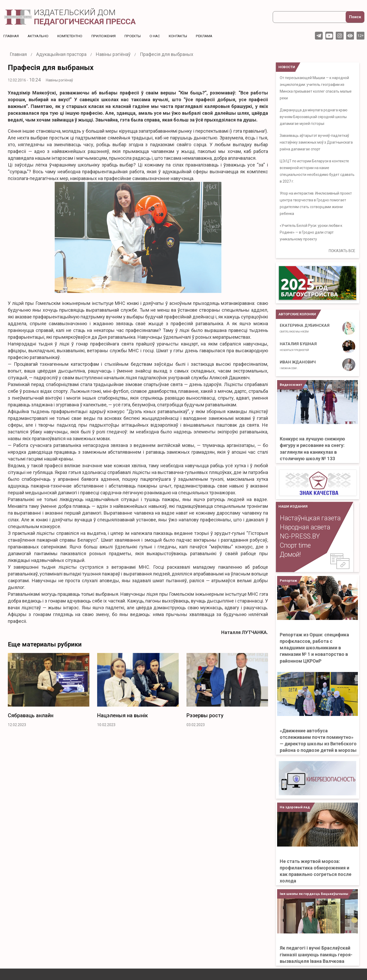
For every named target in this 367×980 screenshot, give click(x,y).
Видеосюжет (291, 385)
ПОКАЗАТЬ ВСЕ (342, 251)
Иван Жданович (298, 365)
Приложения (107, 36)
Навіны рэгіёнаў (59, 80)
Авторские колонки (297, 314)
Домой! (290, 555)
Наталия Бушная (298, 347)
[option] (49, 692)
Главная (11, 36)
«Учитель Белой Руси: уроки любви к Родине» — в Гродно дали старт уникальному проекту (311, 232)
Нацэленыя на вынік (123, 715)
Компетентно (72, 36)
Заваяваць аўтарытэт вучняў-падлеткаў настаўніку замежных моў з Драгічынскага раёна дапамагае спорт (316, 142)
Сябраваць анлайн (31, 715)
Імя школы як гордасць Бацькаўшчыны (314, 894)
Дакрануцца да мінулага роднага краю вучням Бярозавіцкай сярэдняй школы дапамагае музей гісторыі (314, 117)
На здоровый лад (295, 807)
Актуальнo (39, 36)
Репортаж (288, 581)
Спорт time (295, 545)
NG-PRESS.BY (300, 536)
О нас (159, 36)
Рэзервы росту (205, 715)
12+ (361, 36)
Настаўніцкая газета (310, 518)
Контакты (183, 36)
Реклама (211, 36)
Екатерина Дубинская (305, 328)
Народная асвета (305, 527)
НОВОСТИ (287, 67)
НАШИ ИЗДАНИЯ (293, 506)
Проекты (137, 36)
